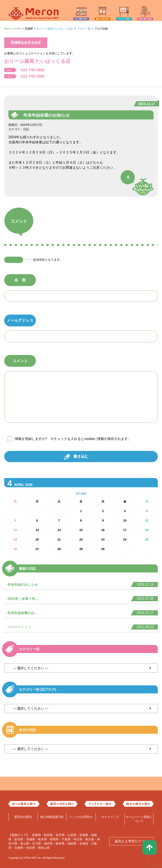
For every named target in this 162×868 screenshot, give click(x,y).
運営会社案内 (23, 817)
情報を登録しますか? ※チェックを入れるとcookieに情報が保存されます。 (73, 439)
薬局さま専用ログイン (131, 841)
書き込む (81, 456)
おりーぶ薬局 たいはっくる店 (55, 29)
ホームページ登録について (139, 819)
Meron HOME (13, 29)
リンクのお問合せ (81, 817)
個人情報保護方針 (52, 817)
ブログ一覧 (84, 29)
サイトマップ (110, 817)
